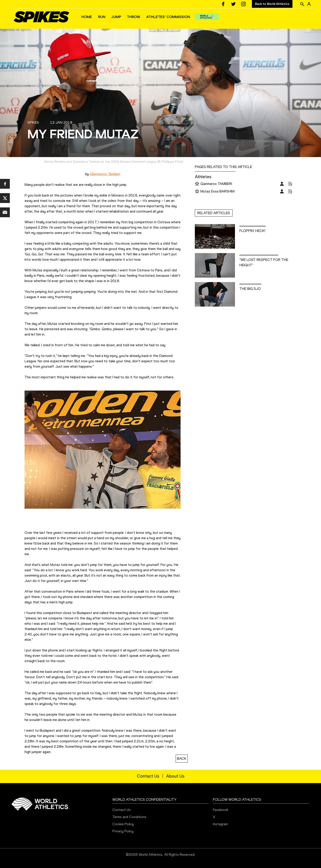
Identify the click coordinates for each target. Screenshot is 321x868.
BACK (182, 758)
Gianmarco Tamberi (105, 174)
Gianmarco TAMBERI (216, 184)
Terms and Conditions (129, 817)
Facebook (221, 810)
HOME (87, 17)
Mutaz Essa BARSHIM (217, 191)
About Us (175, 776)
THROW (134, 17)
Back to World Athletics (272, 4)
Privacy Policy (123, 831)
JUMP (116, 17)
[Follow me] (197, 184)
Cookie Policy (123, 824)
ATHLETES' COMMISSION (168, 17)
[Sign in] (309, 4)
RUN (102, 17)
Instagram (220, 824)
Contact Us (148, 776)
